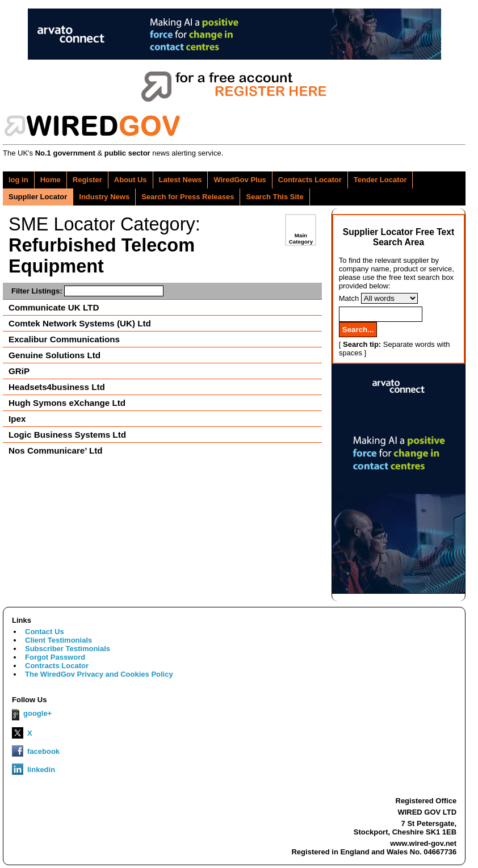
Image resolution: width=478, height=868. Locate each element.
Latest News (181, 180)
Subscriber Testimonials (68, 649)
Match (349, 298)
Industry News (104, 197)
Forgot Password (55, 657)
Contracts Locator (310, 180)
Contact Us (45, 632)
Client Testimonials (58, 640)
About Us (131, 180)
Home (51, 180)
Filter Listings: (87, 291)
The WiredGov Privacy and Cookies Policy (99, 674)
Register (87, 180)
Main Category (301, 238)
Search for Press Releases (188, 197)
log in (18, 180)
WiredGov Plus (240, 180)
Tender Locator (380, 180)
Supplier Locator (38, 197)
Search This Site (274, 197)
